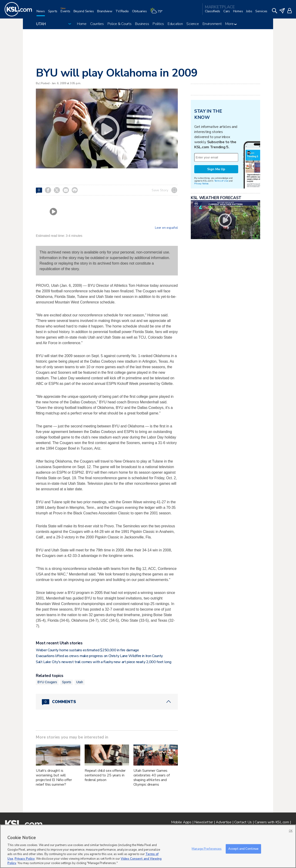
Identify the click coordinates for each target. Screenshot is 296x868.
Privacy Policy (25, 859)
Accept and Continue (243, 849)
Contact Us (243, 822)
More (231, 24)
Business (142, 24)
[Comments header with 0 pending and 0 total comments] (107, 702)
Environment (212, 24)
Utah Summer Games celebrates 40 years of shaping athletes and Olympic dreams (152, 778)
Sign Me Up (216, 169)
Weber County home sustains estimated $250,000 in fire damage (87, 650)
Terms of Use (221, 181)
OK (291, 831)
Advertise (224, 822)
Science (193, 24)
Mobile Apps (181, 822)
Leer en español (166, 228)
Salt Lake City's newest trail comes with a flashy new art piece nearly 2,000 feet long (103, 662)
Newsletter (204, 822)
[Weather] (158, 13)
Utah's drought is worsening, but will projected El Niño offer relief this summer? (54, 778)
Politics (158, 24)
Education (175, 24)
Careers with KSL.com (272, 822)
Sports (67, 682)
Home (82, 24)
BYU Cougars (47, 682)
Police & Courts (120, 24)
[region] (148, 846)
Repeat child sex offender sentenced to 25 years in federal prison (105, 775)
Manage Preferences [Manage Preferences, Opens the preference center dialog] (207, 849)
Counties (97, 24)
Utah (80, 682)
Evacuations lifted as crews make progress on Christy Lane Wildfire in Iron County (99, 656)
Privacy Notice (201, 184)
